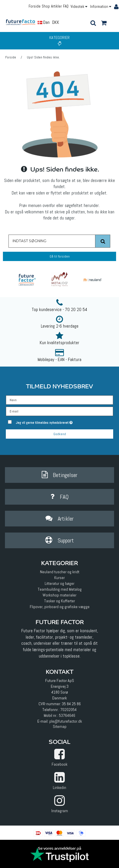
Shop (46, 6)
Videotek (79, 7)
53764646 (67, 715)
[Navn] (60, 399)
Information (101, 7)
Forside (35, 6)
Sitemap (60, 726)
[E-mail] (60, 411)
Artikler (56, 6)
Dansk (46, 22)
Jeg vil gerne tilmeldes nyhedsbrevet (55, 422)
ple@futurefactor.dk (66, 721)
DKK (56, 22)
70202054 (69, 710)
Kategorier (60, 40)
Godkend (60, 434)
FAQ (66, 6)
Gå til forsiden (60, 256)
